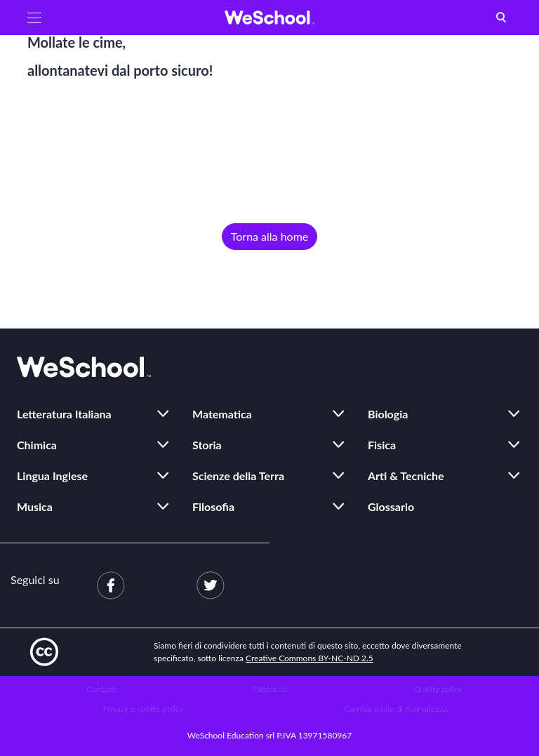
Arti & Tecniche (406, 476)
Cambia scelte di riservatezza (396, 709)
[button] (34, 18)
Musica (35, 506)
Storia (207, 445)
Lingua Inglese (52, 476)
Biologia (388, 414)
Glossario (391, 506)
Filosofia (213, 506)
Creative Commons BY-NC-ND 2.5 (310, 658)
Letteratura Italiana (64, 414)
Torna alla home (270, 236)
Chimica (37, 445)
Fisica (382, 445)
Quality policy (438, 689)
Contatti (101, 689)
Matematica (222, 414)
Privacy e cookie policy (144, 709)
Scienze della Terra (238, 476)
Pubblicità (270, 689)
